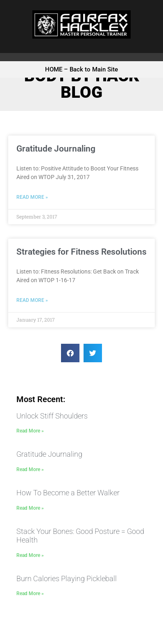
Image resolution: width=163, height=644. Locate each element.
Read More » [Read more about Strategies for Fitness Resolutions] (32, 300)
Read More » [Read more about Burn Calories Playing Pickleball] (30, 593)
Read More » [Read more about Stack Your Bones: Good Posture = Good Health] (30, 555)
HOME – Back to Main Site (81, 69)
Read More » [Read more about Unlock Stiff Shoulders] (30, 431)
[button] (70, 353)
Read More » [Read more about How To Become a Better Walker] (30, 508)
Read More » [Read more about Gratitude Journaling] (32, 197)
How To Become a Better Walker (68, 493)
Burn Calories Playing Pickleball (67, 578)
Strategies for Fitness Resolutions (81, 252)
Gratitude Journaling (56, 149)
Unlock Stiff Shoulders (52, 416)
